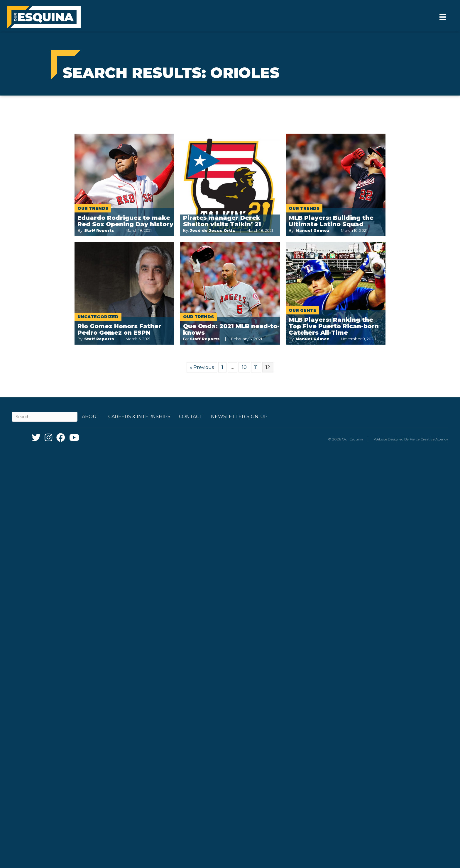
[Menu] (443, 17)
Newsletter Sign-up (239, 417)
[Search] (45, 417)
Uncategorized (98, 317)
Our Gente (302, 310)
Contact (191, 417)
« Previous (202, 367)
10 (244, 367)
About (91, 417)
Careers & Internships (139, 417)
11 (256, 367)
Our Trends (93, 208)
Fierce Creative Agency (429, 439)
